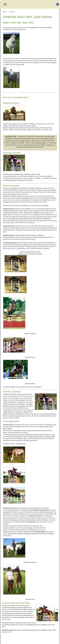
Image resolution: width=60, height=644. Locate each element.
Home (5, 12)
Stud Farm (12, 12)
